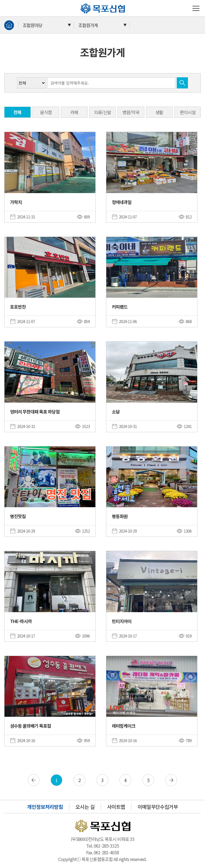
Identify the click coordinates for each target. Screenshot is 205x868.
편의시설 (188, 112)
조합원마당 (32, 25)
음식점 (46, 112)
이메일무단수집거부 (158, 807)
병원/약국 (131, 112)
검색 (182, 83)
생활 (159, 112)
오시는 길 (85, 807)
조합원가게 (88, 25)
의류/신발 (103, 112)
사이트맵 (116, 807)
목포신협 (82, 3)
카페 (74, 112)
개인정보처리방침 (45, 807)
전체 (17, 112)
